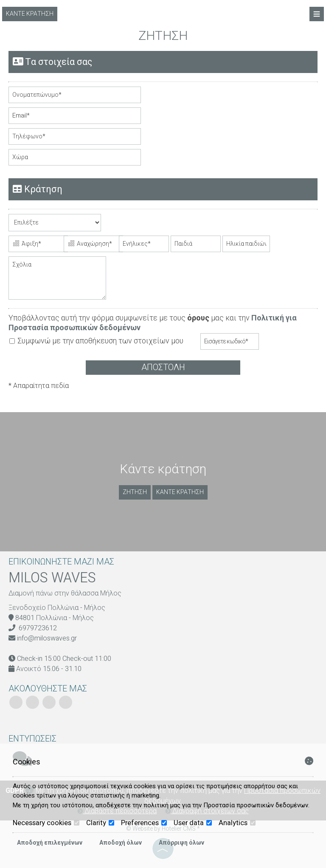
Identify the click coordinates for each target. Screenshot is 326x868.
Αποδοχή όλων (121, 843)
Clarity (100, 823)
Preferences (144, 823)
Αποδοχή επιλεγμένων (50, 843)
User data (193, 823)
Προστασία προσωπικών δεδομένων (256, 805)
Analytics (237, 823)
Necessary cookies (46, 823)
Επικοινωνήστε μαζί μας (61, 562)
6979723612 (38, 628)
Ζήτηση (135, 492)
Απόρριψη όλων (181, 843)
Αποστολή (163, 367)
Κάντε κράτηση (30, 14)
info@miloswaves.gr (47, 638)
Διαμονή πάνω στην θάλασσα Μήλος (65, 593)
